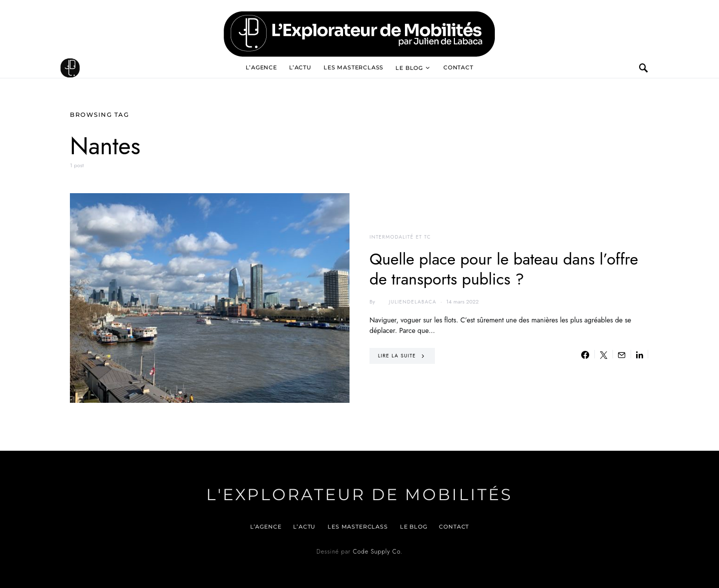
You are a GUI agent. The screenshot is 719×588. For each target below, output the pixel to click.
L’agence (261, 67)
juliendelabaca (407, 302)
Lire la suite (397, 356)
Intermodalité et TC (400, 237)
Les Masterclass (354, 67)
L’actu (300, 67)
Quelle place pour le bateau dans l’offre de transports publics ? (504, 269)
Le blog (409, 68)
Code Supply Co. (378, 552)
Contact (458, 67)
